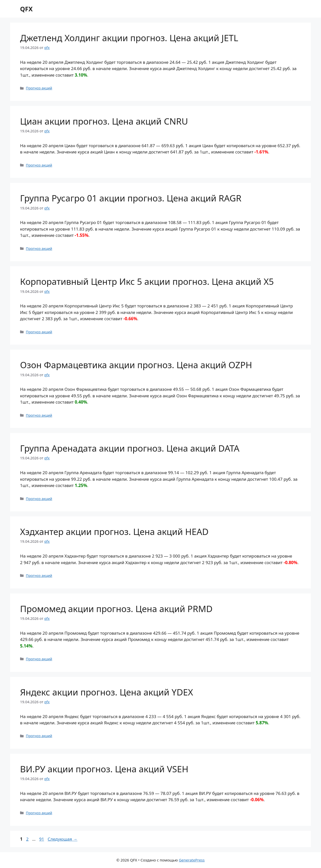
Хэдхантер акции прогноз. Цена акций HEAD (114, 532)
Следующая (63, 839)
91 (42, 839)
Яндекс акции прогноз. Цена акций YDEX (107, 692)
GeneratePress (192, 860)
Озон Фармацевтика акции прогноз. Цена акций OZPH (136, 365)
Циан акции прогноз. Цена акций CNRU (104, 121)
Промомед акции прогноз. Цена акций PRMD (116, 609)
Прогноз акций (39, 88)
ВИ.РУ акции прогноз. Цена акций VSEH (104, 769)
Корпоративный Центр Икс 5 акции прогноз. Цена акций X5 (147, 281)
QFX (26, 9)
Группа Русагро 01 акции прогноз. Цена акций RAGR (131, 198)
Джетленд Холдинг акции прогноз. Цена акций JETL (129, 38)
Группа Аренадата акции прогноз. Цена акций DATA (130, 448)
